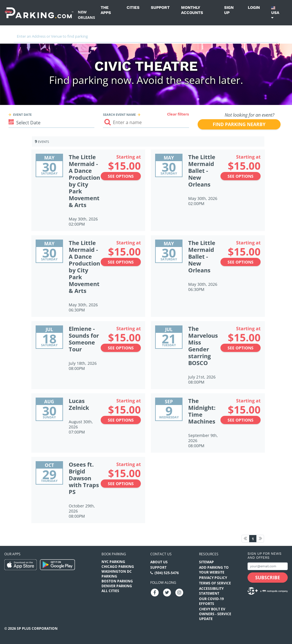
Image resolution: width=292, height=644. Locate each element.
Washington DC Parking (117, 574)
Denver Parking (117, 586)
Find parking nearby (239, 124)
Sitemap (206, 562)
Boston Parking (117, 581)
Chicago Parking (118, 567)
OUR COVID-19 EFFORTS (211, 601)
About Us (159, 562)
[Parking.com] (39, 13)
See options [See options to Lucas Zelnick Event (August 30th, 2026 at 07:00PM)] (121, 420)
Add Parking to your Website (214, 570)
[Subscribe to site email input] (268, 566)
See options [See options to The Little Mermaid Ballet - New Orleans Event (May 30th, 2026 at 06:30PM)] (241, 262)
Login (254, 7)
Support (160, 7)
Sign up (229, 10)
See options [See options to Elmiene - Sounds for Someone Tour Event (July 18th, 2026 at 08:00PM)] (121, 348)
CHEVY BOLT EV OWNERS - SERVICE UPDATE (215, 614)
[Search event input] (146, 122)
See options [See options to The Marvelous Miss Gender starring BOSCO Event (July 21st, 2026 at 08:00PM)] (241, 348)
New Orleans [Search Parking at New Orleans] (86, 15)
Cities (133, 7)
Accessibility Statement (211, 591)
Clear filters (178, 114)
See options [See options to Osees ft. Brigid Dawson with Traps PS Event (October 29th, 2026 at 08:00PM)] (121, 484)
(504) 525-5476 (167, 573)
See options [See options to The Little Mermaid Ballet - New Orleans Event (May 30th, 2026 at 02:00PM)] (241, 176)
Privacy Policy (213, 578)
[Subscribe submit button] (268, 578)
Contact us (161, 554)
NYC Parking (113, 562)
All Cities (110, 591)
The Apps (106, 10)
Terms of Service (215, 583)
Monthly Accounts (192, 10)
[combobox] (146, 38)
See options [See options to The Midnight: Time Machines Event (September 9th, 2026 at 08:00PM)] (241, 420)
